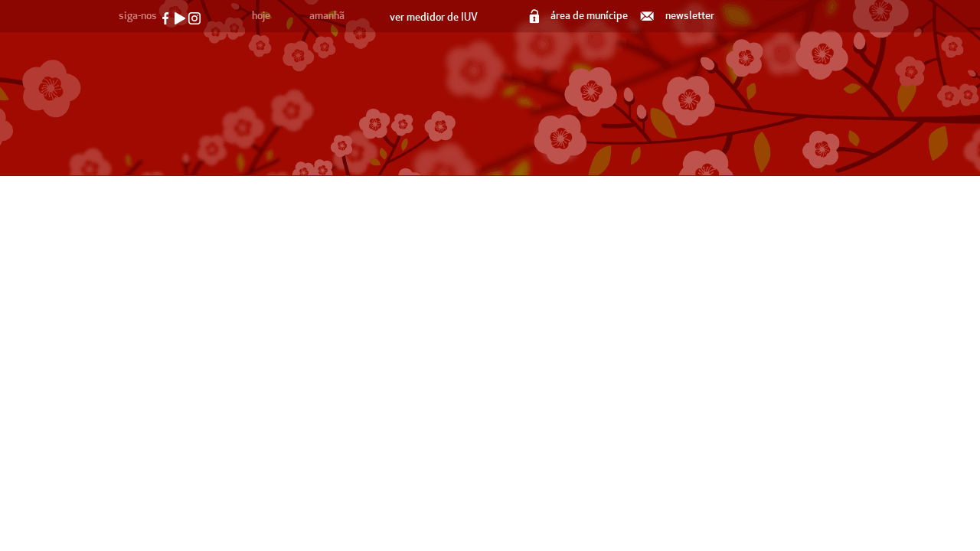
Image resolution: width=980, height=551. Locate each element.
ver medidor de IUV (434, 17)
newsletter (678, 16)
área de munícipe (580, 16)
